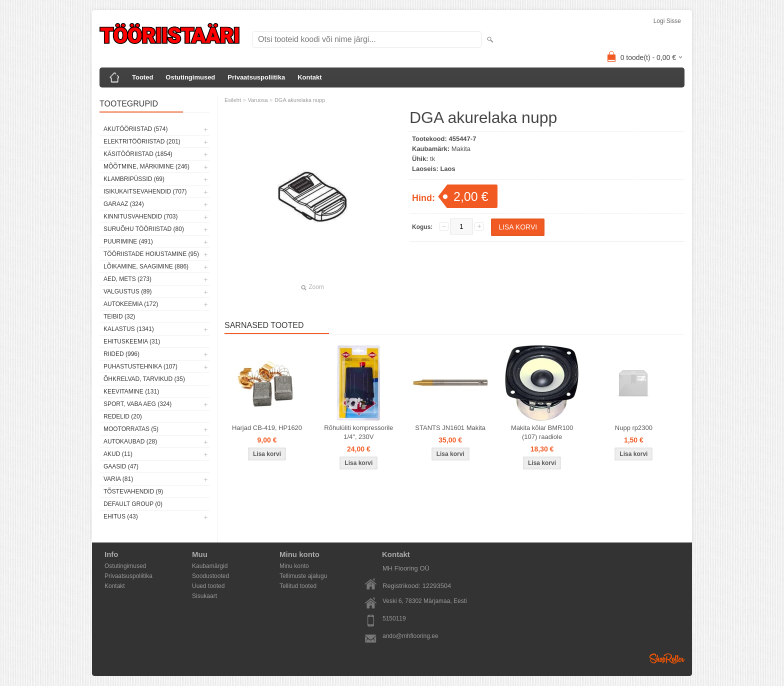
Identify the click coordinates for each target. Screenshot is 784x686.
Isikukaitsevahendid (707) (145, 191)
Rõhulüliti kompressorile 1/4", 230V (358, 432)
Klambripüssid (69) (134, 179)
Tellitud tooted (298, 586)
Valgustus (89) (127, 291)
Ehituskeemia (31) (132, 341)
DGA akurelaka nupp (300, 100)
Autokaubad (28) (130, 441)
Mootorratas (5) (131, 429)
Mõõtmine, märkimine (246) (146, 166)
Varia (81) (118, 479)
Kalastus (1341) (129, 329)
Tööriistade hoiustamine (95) (151, 254)
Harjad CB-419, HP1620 (267, 428)
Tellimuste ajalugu (303, 576)
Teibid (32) (119, 316)
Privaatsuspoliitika (256, 77)
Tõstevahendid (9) (133, 491)
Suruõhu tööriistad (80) (144, 229)
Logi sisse (667, 21)
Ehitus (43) (121, 516)
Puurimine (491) (128, 241)
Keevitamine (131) (131, 391)
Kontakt (309, 77)
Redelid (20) (123, 416)
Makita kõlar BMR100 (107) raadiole (542, 432)
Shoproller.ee (667, 658)
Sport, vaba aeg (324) (137, 404)
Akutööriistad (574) (135, 129)
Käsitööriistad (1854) (138, 154)
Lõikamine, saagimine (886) (146, 266)
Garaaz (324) (124, 204)
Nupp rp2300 (634, 428)
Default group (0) (133, 504)
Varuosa (257, 100)
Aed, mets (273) (127, 279)
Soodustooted (210, 576)
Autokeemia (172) (131, 304)
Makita (461, 149)
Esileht (233, 100)
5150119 (394, 618)
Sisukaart (204, 596)
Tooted (142, 77)
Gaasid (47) (121, 466)
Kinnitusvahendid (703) (140, 216)
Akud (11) (118, 454)
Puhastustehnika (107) (140, 366)
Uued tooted (208, 586)
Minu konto (294, 566)
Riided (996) (121, 354)
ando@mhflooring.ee (410, 636)
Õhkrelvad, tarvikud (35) (144, 379)
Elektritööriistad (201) (142, 141)
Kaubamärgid (210, 566)
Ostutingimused (190, 77)
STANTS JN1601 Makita (450, 428)
